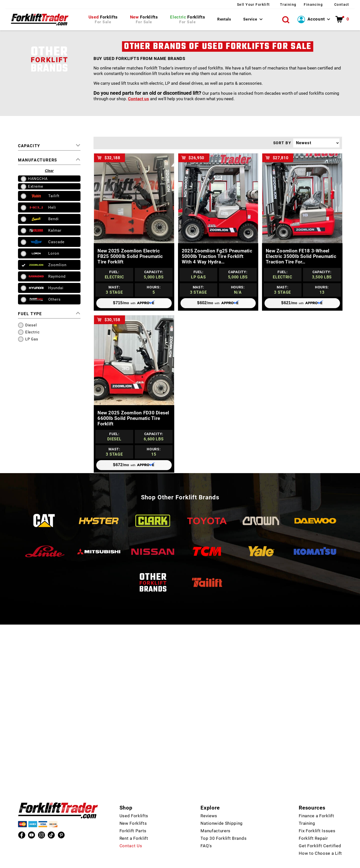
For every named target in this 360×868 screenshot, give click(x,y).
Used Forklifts (134, 804)
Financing (307, 4)
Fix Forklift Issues (317, 819)
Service (250, 20)
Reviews (209, 804)
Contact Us (131, 834)
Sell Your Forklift (234, 4)
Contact (341, 4)
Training (276, 4)
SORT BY (282, 144)
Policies (247, 863)
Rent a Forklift (134, 827)
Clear (49, 172)
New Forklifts (133, 812)
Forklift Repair (313, 827)
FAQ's (206, 834)
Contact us (138, 100)
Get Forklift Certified (320, 834)
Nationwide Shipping (222, 812)
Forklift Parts (133, 819)
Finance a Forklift (316, 804)
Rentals (224, 20)
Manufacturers (215, 819)
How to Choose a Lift (320, 842)
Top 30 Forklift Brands (223, 827)
